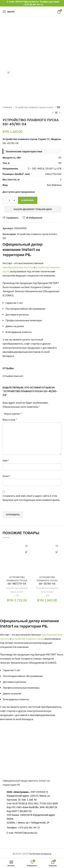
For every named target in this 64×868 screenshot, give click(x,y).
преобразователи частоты (18, 267)
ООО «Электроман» (18, 792)
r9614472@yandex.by (27, 2)
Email (6, 476)
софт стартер (32, 344)
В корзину (28, 200)
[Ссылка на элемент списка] (32, 828)
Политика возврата (40, 854)
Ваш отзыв (10, 419)
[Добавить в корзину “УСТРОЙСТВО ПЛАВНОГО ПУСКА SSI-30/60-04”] (57, 552)
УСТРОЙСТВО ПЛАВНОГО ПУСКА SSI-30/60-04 (47, 581)
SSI (58, 107)
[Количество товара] (9, 200)
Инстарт (7, 263)
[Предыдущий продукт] (53, 113)
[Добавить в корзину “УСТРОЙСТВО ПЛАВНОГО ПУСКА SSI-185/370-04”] (27, 552)
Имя (6, 460)
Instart (28, 250)
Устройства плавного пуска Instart (34, 107)
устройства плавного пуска (28, 639)
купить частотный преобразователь (41, 707)
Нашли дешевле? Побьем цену (33, 209)
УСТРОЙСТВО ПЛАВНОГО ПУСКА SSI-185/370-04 (17, 581)
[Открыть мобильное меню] (9, 12)
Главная (7, 107)
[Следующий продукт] (60, 113)
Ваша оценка (13, 414)
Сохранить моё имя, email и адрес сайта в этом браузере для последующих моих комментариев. (31, 498)
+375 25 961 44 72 (33, 5)
